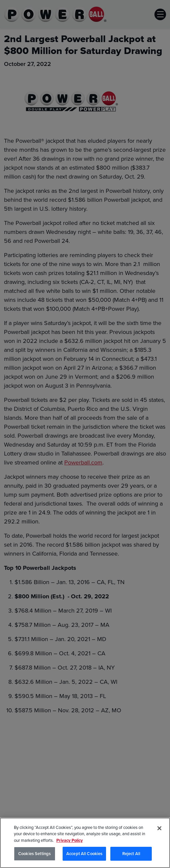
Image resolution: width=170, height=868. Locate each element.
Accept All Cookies (84, 854)
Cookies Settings (34, 854)
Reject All (131, 854)
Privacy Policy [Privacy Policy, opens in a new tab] (70, 841)
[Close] (159, 829)
